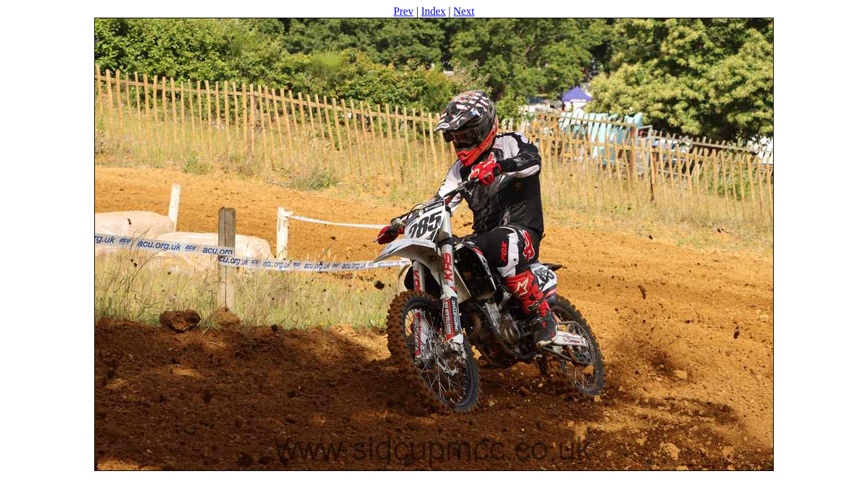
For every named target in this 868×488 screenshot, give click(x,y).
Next (464, 11)
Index (433, 11)
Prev (403, 11)
